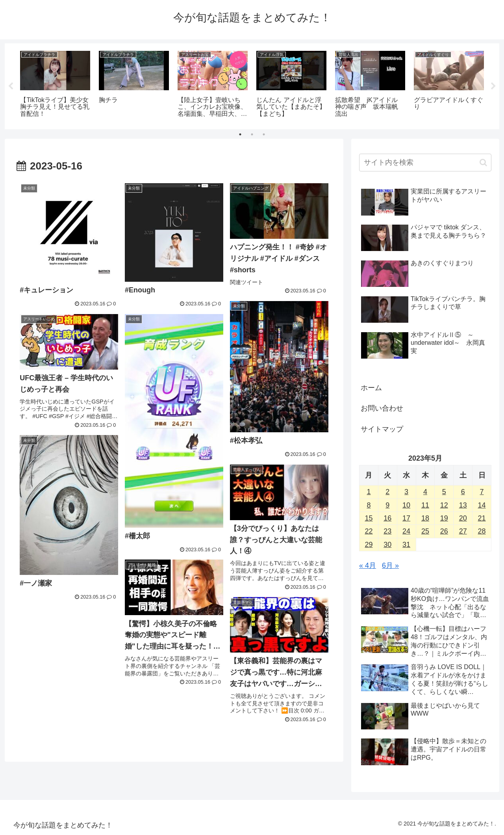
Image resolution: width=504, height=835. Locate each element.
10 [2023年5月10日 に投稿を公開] (406, 505)
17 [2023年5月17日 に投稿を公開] (406, 518)
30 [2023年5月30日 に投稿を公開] (387, 545)
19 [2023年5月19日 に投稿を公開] (444, 518)
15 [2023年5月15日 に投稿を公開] (369, 518)
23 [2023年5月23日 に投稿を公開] (387, 531)
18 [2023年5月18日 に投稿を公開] (425, 518)
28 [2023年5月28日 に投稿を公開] (482, 531)
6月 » (390, 565)
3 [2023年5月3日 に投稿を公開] (406, 492)
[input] (425, 163)
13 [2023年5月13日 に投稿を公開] (463, 505)
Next (493, 86)
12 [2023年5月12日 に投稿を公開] (444, 505)
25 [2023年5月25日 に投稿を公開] (425, 531)
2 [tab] (252, 134)
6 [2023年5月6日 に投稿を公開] (463, 492)
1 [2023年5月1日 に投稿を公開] (369, 492)
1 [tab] (240, 134)
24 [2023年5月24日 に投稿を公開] (406, 531)
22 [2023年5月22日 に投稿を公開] (369, 531)
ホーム (371, 388)
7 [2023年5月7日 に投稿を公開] (482, 492)
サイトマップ (382, 429)
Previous (11, 86)
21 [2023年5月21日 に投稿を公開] (482, 518)
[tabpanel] (55, 85)
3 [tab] (264, 134)
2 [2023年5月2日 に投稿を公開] (387, 492)
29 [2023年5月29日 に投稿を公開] (369, 545)
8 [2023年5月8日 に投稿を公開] (369, 505)
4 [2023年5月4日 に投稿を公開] (425, 492)
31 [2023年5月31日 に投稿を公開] (406, 545)
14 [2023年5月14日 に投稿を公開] (482, 505)
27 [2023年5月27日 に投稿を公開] (463, 531)
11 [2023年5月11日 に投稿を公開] (425, 505)
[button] (483, 163)
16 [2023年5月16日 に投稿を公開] (387, 518)
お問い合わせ (382, 408)
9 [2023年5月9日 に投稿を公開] (387, 505)
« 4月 (368, 565)
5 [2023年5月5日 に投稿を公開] (444, 492)
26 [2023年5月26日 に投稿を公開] (444, 531)
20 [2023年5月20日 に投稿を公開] (463, 518)
